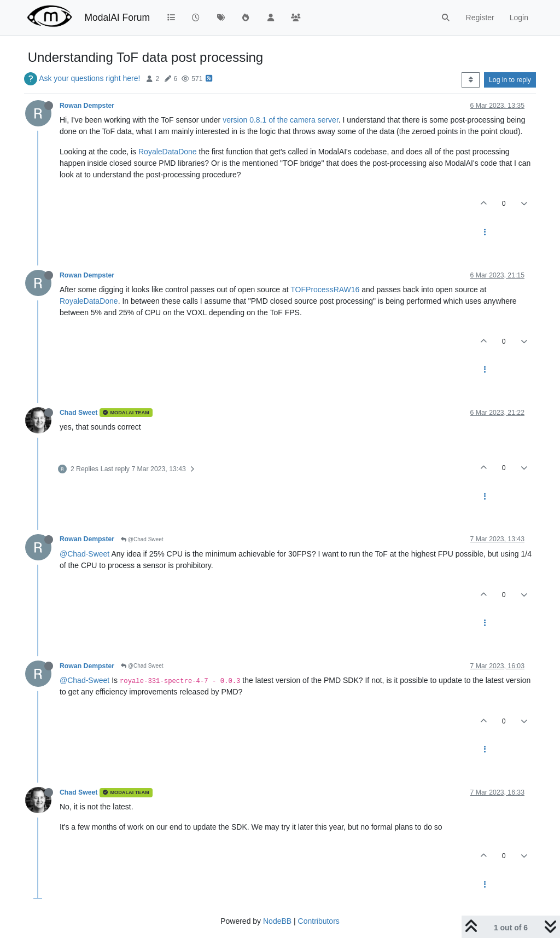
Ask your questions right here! (89, 78)
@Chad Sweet (142, 539)
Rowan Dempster (87, 106)
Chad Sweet (78, 413)
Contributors (319, 921)
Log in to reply (510, 80)
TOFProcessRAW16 (325, 289)
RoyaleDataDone (168, 152)
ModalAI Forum (117, 18)
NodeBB (277, 921)
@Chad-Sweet (84, 554)
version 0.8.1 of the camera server (281, 120)
